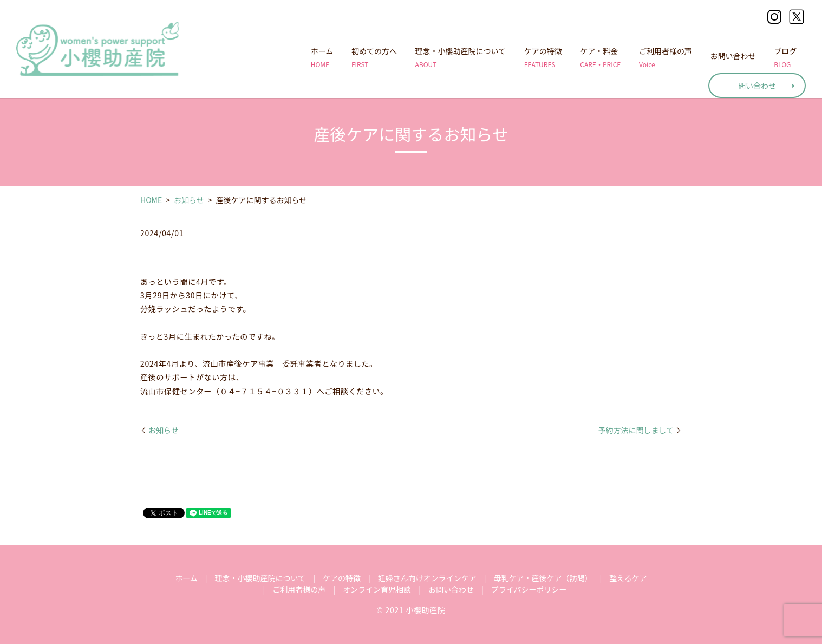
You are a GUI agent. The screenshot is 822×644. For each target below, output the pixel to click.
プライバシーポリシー (529, 589)
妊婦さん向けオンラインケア (427, 578)
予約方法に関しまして (636, 430)
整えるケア (628, 578)
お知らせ (189, 200)
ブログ (785, 57)
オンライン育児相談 (377, 589)
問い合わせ (757, 86)
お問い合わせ (733, 57)
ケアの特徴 (543, 57)
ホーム (322, 57)
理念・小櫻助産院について (461, 57)
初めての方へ (374, 57)
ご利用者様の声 (666, 57)
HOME (151, 200)
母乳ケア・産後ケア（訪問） (543, 578)
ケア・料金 (600, 57)
